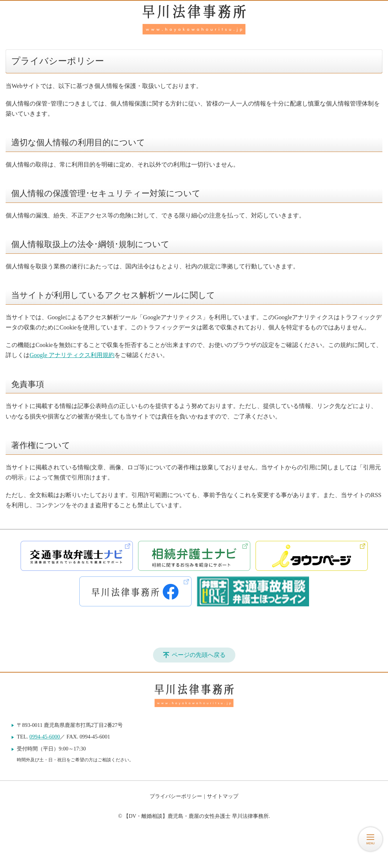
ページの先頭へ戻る (199, 655)
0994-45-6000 (45, 737)
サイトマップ (223, 796)
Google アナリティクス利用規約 (72, 355)
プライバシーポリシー (176, 796)
